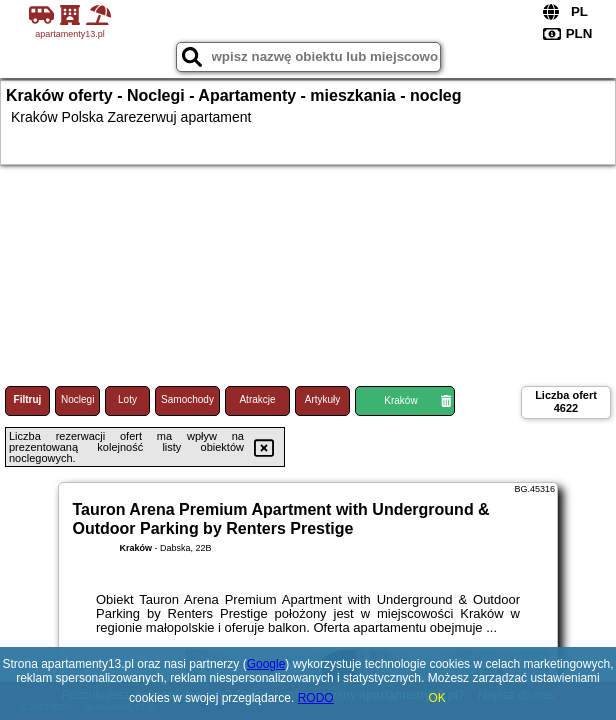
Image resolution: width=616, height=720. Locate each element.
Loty (127, 399)
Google (266, 664)
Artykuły (323, 399)
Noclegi (77, 399)
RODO (316, 698)
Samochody (187, 399)
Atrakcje (257, 399)
